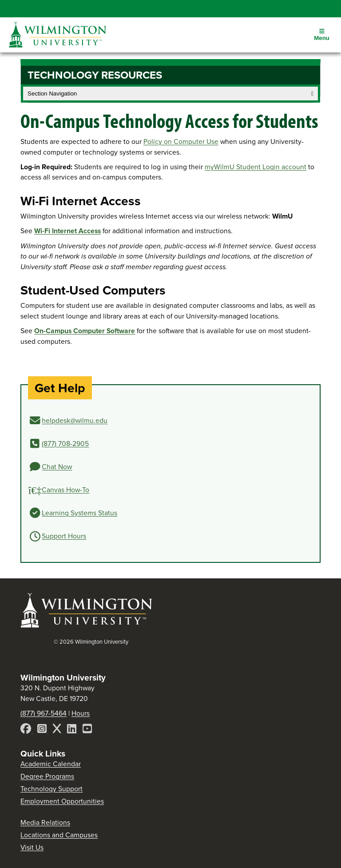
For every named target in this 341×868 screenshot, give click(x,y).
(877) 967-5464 (44, 713)
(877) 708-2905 (65, 444)
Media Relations (45, 822)
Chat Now (57, 467)
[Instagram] (43, 730)
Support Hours (64, 536)
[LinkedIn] (73, 730)
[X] (58, 730)
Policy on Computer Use (181, 141)
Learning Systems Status (79, 513)
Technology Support (52, 789)
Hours (81, 713)
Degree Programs (47, 776)
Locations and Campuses (59, 835)
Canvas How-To (65, 490)
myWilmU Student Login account (256, 167)
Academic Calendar (51, 764)
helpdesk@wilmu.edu (75, 420)
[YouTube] (87, 730)
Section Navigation (170, 94)
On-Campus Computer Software (85, 331)
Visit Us (32, 847)
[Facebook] (27, 730)
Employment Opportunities (62, 801)
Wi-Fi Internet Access (67, 231)
